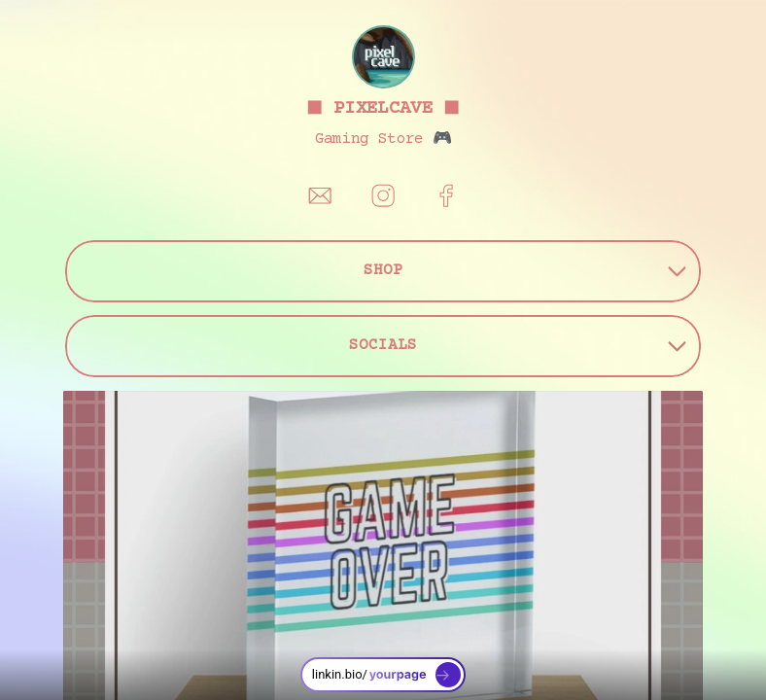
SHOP (525, 271)
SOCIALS (518, 346)
